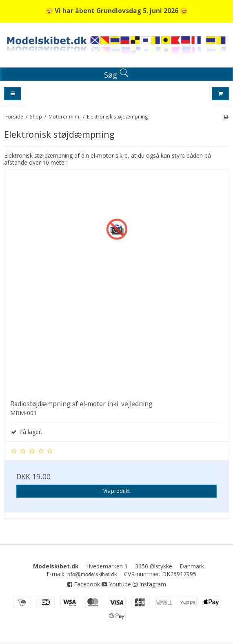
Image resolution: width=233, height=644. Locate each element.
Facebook (84, 584)
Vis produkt (116, 491)
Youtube (116, 584)
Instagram (149, 584)
